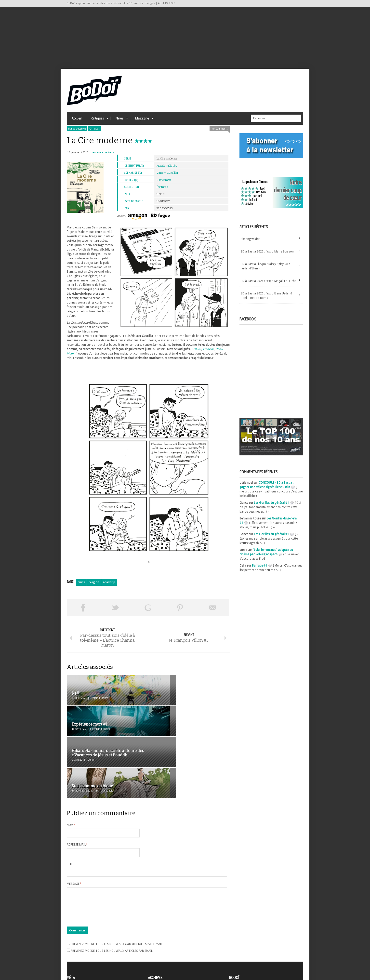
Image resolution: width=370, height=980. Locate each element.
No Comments (220, 133)
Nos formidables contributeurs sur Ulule (258, 956)
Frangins (208, 354)
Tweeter (115, 612)
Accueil (77, 123)
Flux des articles (80, 949)
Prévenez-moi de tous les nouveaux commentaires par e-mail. (117, 895)
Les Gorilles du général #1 (271, 507)
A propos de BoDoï (243, 940)
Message (74, 829)
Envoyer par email (213, 612)
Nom (71, 770)
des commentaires (82, 954)
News (119, 124)
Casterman (164, 184)
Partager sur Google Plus (148, 612)
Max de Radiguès (167, 170)
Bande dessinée (77, 133)
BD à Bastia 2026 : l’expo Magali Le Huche (268, 285)
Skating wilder (250, 243)
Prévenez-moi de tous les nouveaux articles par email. (112, 902)
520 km (196, 354)
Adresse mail (77, 790)
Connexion (74, 945)
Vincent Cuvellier (167, 177)
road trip (109, 587)
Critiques (97, 124)
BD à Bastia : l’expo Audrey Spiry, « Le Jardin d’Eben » (265, 271)
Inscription (74, 940)
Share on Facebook (83, 612)
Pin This (180, 612)
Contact (236, 948)
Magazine (142, 124)
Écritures (162, 192)
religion (94, 587)
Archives (154, 941)
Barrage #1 (260, 570)
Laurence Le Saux (102, 157)
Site (70, 810)
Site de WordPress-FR (81, 958)
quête (81, 587)
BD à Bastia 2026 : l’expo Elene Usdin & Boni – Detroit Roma (267, 300)
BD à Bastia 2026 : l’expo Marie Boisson (267, 256)
